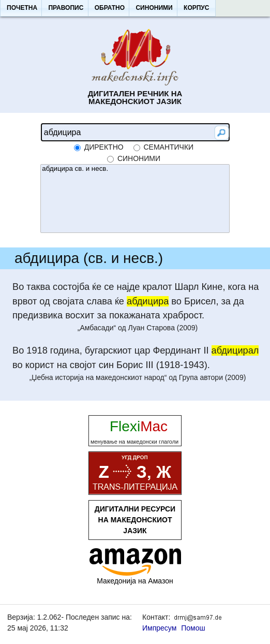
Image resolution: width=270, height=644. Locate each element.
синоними (139, 158)
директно (104, 147)
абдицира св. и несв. (135, 169)
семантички (168, 147)
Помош (193, 628)
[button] (22, 8)
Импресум (159, 628)
